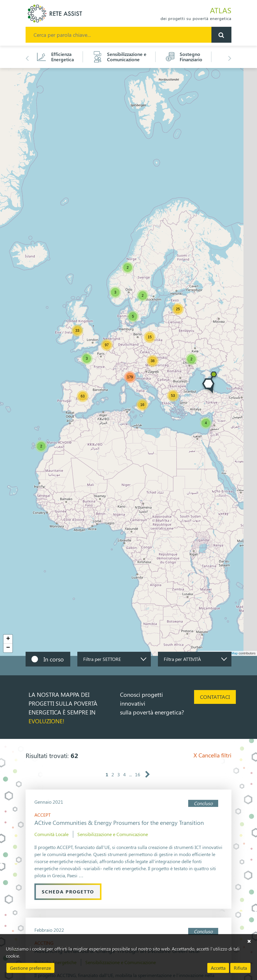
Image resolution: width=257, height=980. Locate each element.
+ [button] (8, 639)
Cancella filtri (212, 755)
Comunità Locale (51, 834)
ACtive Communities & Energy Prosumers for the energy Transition (119, 822)
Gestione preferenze (30, 968)
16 (138, 774)
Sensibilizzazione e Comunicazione (113, 834)
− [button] (8, 648)
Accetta (218, 968)
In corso (54, 659)
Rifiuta (240, 968)
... (130, 774)
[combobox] (114, 659)
